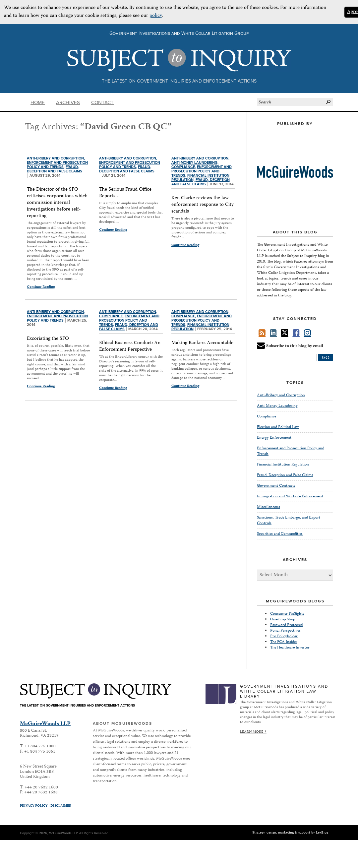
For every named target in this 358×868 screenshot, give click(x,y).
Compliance (267, 417)
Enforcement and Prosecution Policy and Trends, (57, 165)
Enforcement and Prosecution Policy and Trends (57, 318)
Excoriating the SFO (48, 339)
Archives (68, 102)
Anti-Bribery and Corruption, (56, 158)
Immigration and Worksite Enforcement (290, 496)
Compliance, (184, 167)
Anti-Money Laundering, (195, 163)
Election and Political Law (278, 427)
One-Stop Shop (283, 620)
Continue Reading (41, 287)
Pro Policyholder (284, 636)
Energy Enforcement (274, 438)
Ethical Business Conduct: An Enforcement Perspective (130, 346)
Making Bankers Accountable (202, 343)
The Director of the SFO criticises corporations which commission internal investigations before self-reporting (57, 203)
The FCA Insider (284, 642)
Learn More (252, 732)
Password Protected (286, 625)
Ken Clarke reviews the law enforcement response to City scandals (203, 205)
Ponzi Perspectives (285, 631)
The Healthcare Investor (290, 648)
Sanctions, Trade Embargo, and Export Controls (289, 521)
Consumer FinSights (287, 614)
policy (156, 16)
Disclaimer (61, 806)
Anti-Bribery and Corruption (281, 396)
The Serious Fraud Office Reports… (125, 193)
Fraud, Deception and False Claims (55, 169)
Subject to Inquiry (179, 60)
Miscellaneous (268, 507)
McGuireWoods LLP (45, 724)
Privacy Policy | (35, 806)
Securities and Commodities (280, 534)
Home (38, 102)
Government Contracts (276, 486)
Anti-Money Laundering (277, 406)
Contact (102, 102)
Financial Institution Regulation (283, 465)
